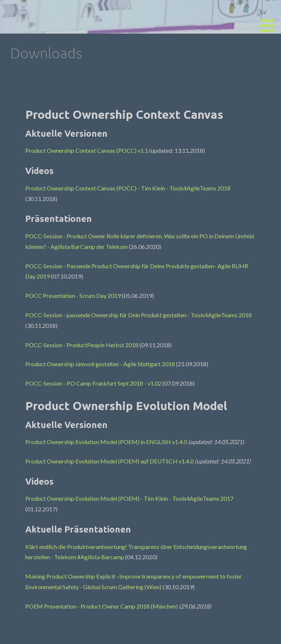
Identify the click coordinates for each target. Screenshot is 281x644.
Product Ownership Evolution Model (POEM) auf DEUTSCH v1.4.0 (109, 461)
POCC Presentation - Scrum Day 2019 (74, 296)
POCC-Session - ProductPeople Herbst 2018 (82, 345)
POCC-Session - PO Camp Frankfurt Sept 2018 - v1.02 (93, 383)
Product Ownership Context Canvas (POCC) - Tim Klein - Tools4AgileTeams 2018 (128, 188)
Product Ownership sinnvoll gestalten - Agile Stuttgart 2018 (100, 364)
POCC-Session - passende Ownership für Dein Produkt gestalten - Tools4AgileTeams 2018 (138, 315)
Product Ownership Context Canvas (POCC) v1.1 (87, 150)
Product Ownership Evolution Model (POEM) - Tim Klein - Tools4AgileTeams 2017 (129, 498)
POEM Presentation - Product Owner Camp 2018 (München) (102, 606)
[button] (269, 17)
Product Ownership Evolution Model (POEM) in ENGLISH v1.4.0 (106, 442)
